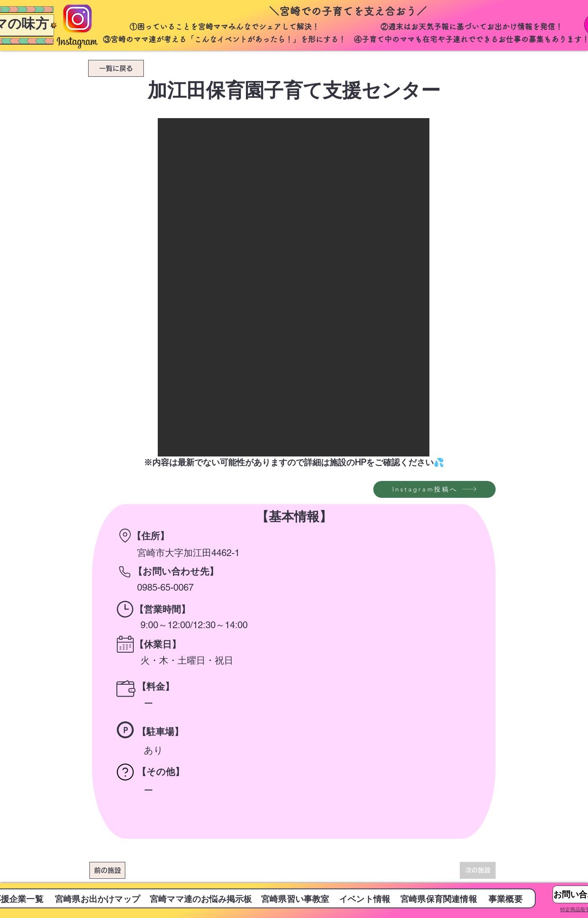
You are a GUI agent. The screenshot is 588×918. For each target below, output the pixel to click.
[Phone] (124, 572)
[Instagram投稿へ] (434, 489)
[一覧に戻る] (116, 68)
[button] (294, 287)
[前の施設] (107, 870)
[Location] (125, 535)
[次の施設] (478, 870)
